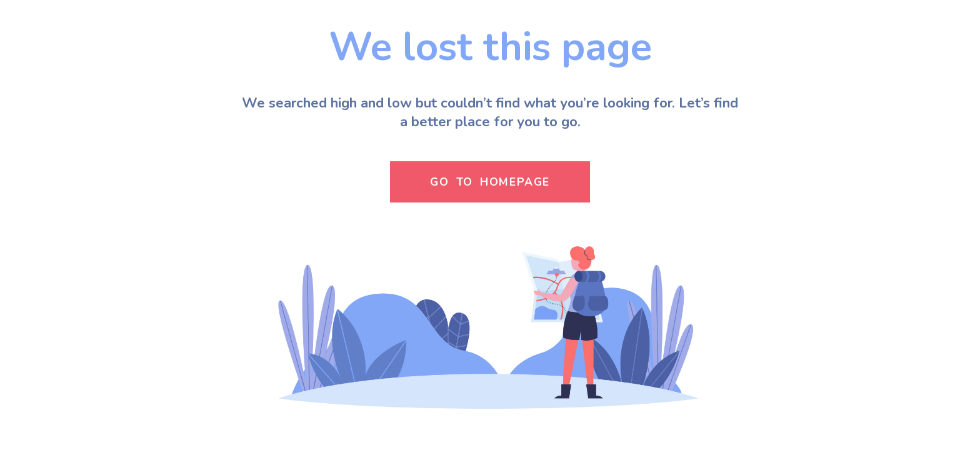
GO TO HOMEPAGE (490, 182)
